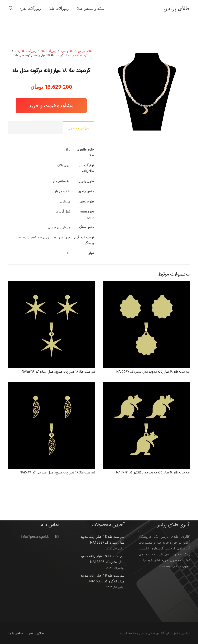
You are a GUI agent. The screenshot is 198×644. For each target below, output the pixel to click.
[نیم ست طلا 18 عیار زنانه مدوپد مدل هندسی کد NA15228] (52, 385)
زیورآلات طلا (49, 51)
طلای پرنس (85, 51)
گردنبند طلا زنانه (78, 55)
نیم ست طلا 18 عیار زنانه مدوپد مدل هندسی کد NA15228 (57, 473)
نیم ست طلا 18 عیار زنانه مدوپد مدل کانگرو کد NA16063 (153, 473)
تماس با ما (16, 633)
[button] (11, 8)
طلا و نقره (67, 51)
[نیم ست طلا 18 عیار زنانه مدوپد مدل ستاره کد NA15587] (146, 284)
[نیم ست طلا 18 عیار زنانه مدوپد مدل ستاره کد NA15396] (52, 284)
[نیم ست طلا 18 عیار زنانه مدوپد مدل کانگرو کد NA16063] (146, 385)
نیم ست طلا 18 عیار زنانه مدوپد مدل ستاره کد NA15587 (153, 372)
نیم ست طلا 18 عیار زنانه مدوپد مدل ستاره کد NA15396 (58, 372)
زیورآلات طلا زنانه (26, 51)
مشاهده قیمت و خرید (51, 105)
